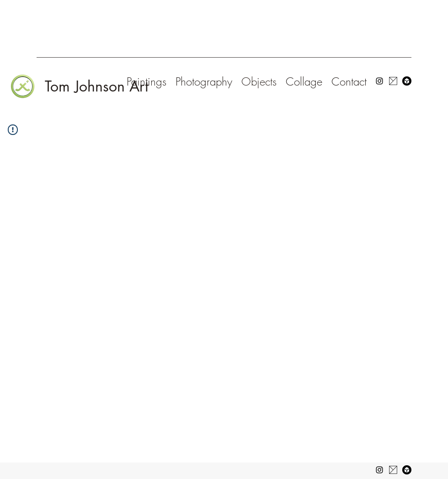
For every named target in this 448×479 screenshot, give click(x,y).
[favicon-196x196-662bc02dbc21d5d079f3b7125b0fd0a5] (407, 470)
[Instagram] (379, 81)
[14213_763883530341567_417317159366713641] (393, 81)
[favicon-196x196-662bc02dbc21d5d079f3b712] (407, 81)
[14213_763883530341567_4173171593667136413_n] (393, 470)
